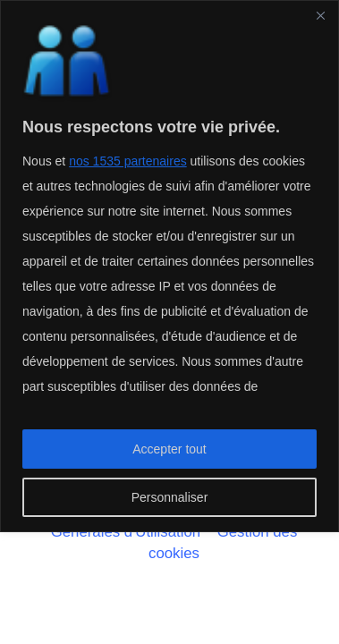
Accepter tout (169, 449)
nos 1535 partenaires (128, 161)
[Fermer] (320, 15)
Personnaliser (170, 497)
